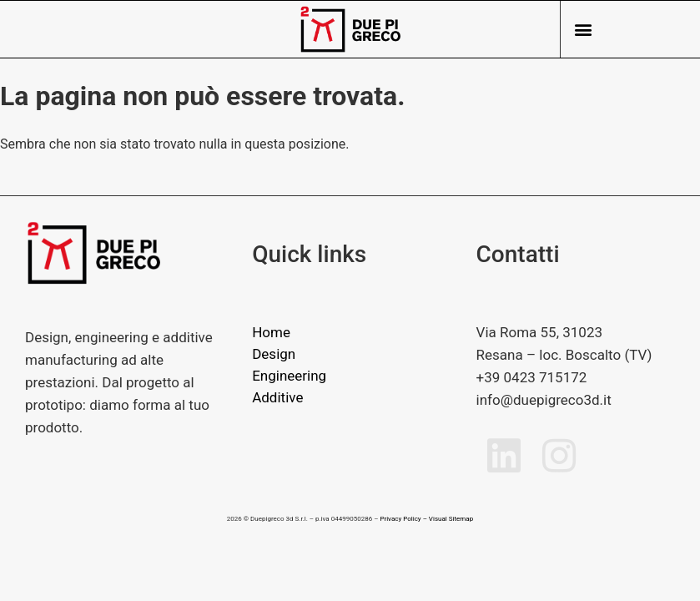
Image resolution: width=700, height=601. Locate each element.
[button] (583, 30)
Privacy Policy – (403, 519)
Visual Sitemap (451, 519)
